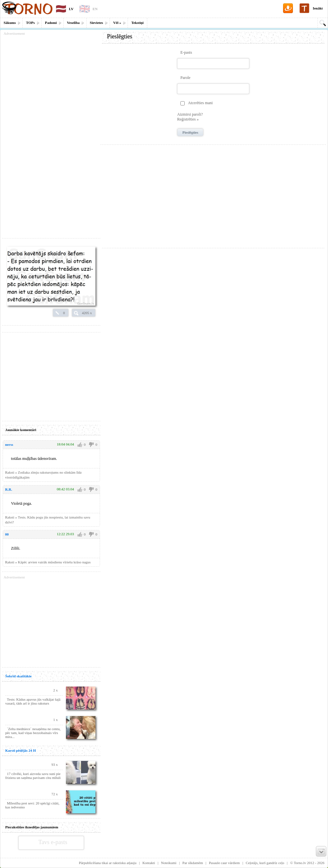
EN (95, 9)
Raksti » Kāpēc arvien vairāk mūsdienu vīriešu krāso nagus (48, 562)
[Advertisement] (213, 194)
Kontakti (149, 863)
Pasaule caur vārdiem (224, 863)
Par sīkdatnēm (193, 863)
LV (71, 9)
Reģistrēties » (188, 119)
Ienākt (318, 8)
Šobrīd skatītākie (18, 676)
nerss (9, 444)
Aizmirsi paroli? (190, 114)
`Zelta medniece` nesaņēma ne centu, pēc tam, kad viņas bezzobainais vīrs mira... (33, 733)
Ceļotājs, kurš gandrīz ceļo (265, 863)
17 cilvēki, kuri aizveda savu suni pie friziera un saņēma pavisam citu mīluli (33, 776)
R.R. (9, 489)
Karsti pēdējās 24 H (20, 750)
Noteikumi (169, 863)
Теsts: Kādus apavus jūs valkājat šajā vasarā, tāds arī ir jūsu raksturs (33, 701)
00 (7, 534)
